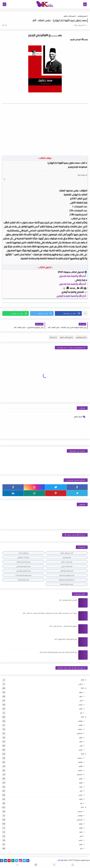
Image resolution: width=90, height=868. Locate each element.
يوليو (81, 779)
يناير (81, 713)
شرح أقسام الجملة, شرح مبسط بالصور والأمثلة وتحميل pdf (58, 652)
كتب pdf (53, 337)
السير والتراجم (82, 16)
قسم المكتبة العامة (67, 584)
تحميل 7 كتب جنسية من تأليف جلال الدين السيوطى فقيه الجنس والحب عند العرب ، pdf (50, 613)
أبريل (81, 700)
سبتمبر (80, 729)
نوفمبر (80, 721)
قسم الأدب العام (69, 16)
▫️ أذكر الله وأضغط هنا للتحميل (73, 276)
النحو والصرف (67, 557)
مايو (81, 696)
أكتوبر (81, 725)
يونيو (81, 692)
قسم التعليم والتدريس (23, 571)
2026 (82, 680)
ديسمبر (80, 758)
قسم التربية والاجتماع (23, 566)
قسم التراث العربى (67, 566)
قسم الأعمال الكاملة (23, 562)
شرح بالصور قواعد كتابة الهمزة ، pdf (66, 639)
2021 (82, 807)
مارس (80, 684)
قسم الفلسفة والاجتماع (23, 575)
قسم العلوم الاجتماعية (67, 575)
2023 (82, 717)
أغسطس (80, 733)
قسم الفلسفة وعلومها (67, 580)
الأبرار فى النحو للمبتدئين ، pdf (68, 600)
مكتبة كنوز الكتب (62, 860)
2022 (82, 754)
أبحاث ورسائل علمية (67, 553)
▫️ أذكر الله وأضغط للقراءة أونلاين (72, 296)
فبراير (81, 709)
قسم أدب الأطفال (23, 557)
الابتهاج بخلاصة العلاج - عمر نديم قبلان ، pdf (63, 626)
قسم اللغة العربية (23, 580)
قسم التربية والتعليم (67, 571)
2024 (82, 688)
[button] (68, 313)
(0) (4, 25)
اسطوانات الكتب (23, 553)
